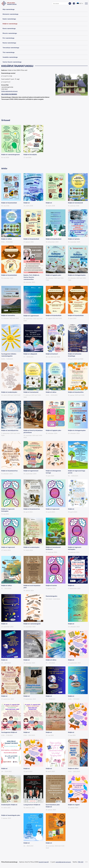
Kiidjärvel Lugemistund (31, 316)
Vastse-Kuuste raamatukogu (12, 62)
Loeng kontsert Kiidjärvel (32, 805)
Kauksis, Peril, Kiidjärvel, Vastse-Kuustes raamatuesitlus (31, 277)
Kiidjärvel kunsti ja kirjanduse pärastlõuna (33, 431)
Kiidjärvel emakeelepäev (9, 392)
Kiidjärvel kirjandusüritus (9, 471)
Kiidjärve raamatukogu (10, 24)
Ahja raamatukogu (9, 9)
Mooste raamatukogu (10, 33)
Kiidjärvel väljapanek (30, 354)
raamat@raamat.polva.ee (63, 862)
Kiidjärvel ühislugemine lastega (53, 472)
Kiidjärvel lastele (51, 585)
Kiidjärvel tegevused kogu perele (77, 472)
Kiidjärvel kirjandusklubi (9, 203)
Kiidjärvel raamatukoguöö (32, 624)
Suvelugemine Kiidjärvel (9, 732)
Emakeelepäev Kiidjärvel (9, 805)
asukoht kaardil (44, 862)
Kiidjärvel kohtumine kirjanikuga (75, 355)
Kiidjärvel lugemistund (31, 471)
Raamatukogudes (52, 596)
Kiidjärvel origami (74, 805)
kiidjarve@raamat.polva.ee (9, 91)
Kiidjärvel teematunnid (75, 203)
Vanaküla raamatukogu (10, 57)
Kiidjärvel (27, 203)
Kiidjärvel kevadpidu (30, 154)
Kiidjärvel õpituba (74, 239)
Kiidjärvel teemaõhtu (8, 315)
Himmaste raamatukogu (10, 14)
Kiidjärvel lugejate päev (53, 275)
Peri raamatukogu (8, 38)
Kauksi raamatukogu (9, 19)
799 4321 (81, 862)
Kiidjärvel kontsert (52, 354)
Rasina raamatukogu (9, 43)
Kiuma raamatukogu (9, 28)
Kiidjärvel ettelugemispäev (77, 275)
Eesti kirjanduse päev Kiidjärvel (53, 806)
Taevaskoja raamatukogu (11, 48)
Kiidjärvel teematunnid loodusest (53, 548)
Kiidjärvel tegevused (53, 509)
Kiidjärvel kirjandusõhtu (76, 392)
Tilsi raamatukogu (9, 52)
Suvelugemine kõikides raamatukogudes (9, 355)
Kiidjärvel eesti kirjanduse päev (32, 586)
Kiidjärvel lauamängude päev (11, 815)
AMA (86, 862)
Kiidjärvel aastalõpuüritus (10, 430)
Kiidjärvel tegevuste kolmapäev (8, 510)
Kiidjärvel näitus (7, 239)
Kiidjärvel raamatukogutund (10, 154)
